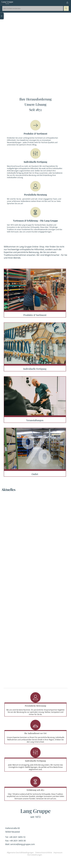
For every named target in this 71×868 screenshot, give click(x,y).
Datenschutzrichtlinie (44, 853)
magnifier (66, 8)
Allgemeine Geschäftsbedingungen (20, 853)
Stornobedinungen (35, 855)
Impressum (58, 853)
